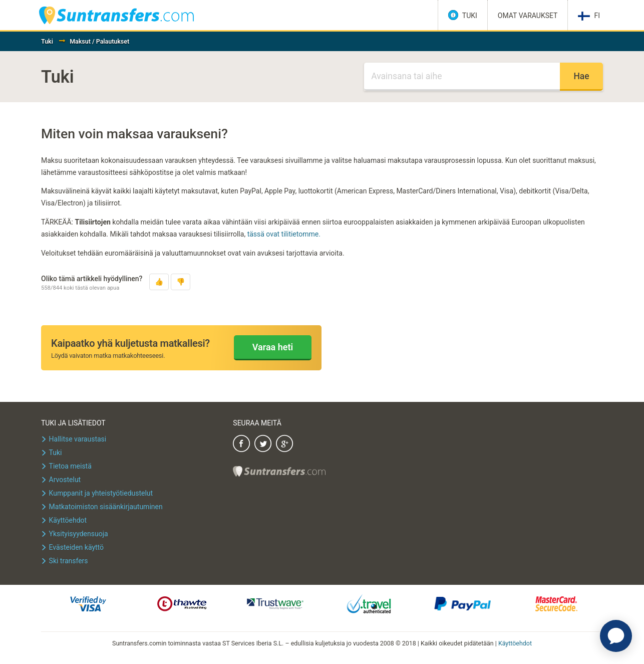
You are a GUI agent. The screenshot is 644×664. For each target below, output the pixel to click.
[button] (159, 282)
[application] (616, 636)
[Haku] (462, 77)
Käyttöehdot (515, 643)
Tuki (47, 41)
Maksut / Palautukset (99, 41)
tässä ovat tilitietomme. (284, 234)
